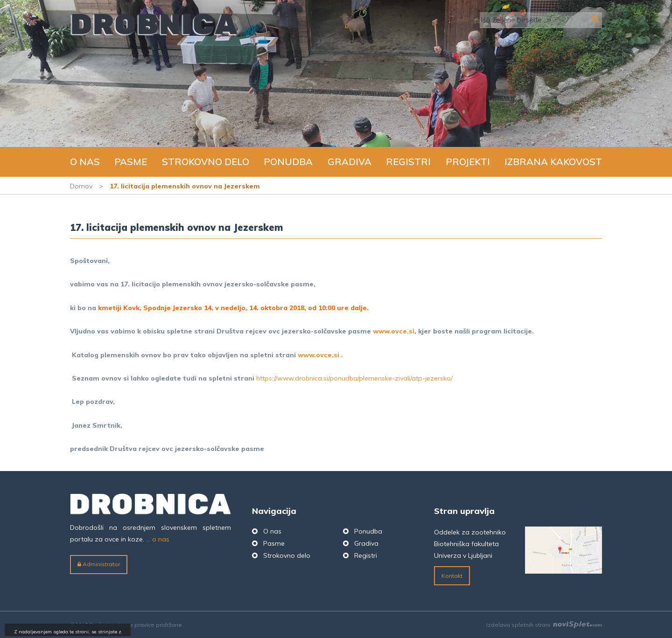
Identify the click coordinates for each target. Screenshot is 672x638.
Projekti (468, 162)
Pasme (131, 162)
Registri (408, 162)
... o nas (158, 539)
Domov (81, 186)
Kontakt (452, 576)
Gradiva (350, 162)
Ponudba (288, 162)
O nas (85, 162)
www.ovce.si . (320, 355)
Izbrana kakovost (553, 162)
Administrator (99, 564)
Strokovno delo (206, 162)
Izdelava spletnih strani (544, 625)
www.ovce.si (394, 331)
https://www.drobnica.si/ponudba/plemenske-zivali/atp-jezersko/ (354, 378)
